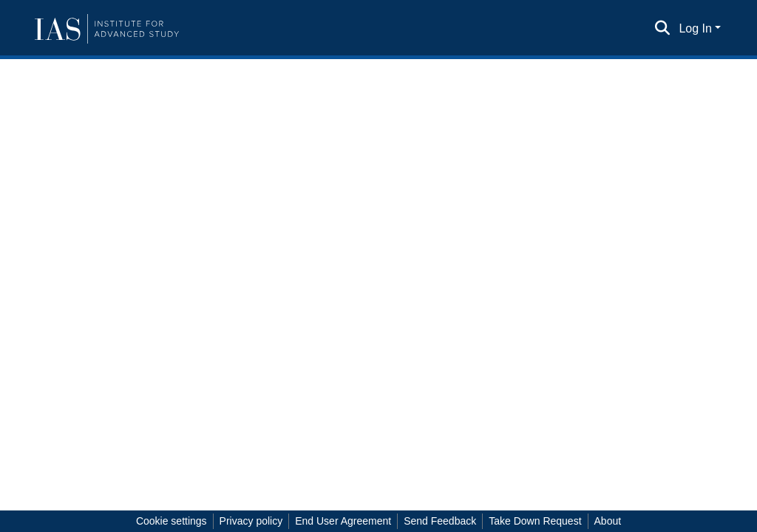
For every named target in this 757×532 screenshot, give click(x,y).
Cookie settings (172, 521)
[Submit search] (662, 29)
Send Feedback (440, 521)
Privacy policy (251, 521)
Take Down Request (535, 521)
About (608, 521)
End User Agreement (343, 521)
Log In (695, 28)
